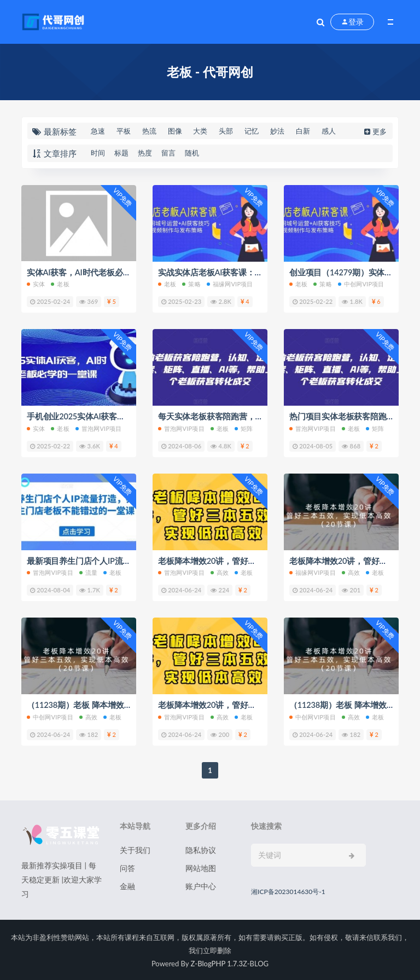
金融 (127, 885)
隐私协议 (201, 849)
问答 (127, 867)
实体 (36, 284)
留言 (168, 153)
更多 (374, 131)
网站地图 (201, 867)
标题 (121, 153)
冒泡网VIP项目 (99, 428)
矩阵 (244, 428)
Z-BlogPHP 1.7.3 (217, 962)
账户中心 (201, 885)
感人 (329, 131)
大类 (200, 131)
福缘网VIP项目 (230, 284)
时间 (98, 153)
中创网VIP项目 (361, 284)
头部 (226, 131)
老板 (60, 284)
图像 (175, 131)
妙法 (277, 131)
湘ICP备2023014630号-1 (288, 890)
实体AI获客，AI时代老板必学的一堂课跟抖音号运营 (119, 272)
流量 (88, 572)
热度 (145, 153)
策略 (191, 284)
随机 (192, 153)
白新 (303, 131)
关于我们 (135, 849)
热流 (149, 131)
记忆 (252, 131)
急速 (98, 131)
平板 (124, 131)
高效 (220, 572)
